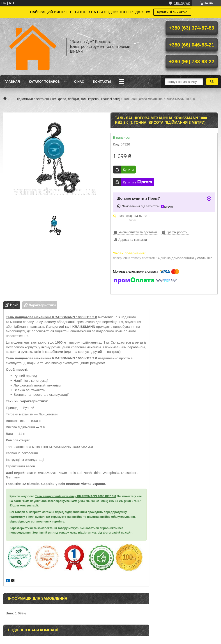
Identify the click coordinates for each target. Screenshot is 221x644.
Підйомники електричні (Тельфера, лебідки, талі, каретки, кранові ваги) (68, 99)
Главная (12, 82)
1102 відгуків (182, 3)
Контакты (102, 82)
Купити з (137, 182)
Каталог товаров (44, 82)
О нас (79, 82)
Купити (128, 170)
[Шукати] (212, 82)
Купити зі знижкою (172, 12)
